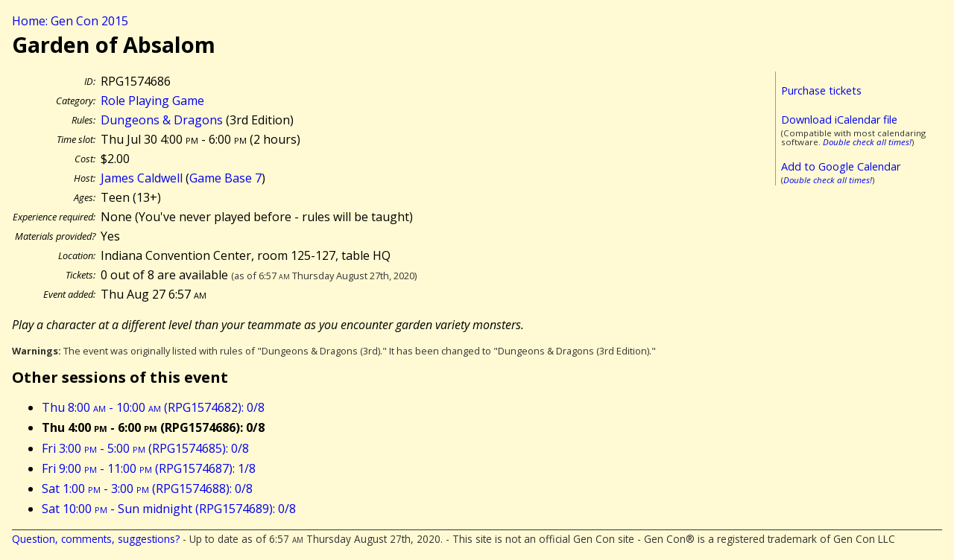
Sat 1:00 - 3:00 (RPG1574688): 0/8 (147, 489)
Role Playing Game (152, 101)
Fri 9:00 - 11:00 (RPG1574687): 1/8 (149, 468)
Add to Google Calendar (841, 166)
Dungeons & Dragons (162, 120)
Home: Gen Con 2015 (70, 21)
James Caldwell (142, 178)
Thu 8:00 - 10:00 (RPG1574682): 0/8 (153, 407)
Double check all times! (867, 142)
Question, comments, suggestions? (96, 539)
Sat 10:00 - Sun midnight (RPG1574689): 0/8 (169, 509)
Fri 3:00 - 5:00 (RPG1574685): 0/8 (145, 448)
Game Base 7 (225, 178)
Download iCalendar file (839, 120)
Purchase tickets (821, 90)
